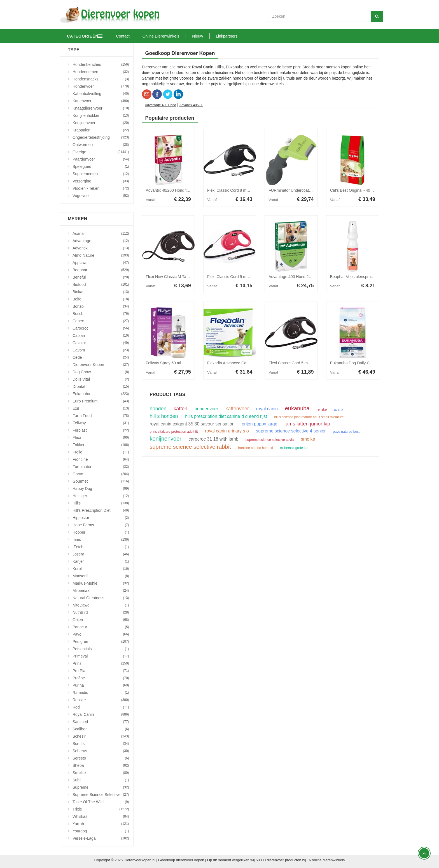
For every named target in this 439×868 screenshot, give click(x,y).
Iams (101, 540)
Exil (101, 408)
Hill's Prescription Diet (101, 510)
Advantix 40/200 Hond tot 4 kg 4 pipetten (181, 190)
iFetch (101, 547)
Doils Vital (101, 379)
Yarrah (101, 824)
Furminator (101, 467)
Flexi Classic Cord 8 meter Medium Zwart (243, 190)
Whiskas (101, 816)
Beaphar (101, 270)
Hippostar (101, 518)
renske (322, 409)
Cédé (101, 357)
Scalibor (101, 729)
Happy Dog (101, 489)
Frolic (101, 452)
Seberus (101, 751)
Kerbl (101, 569)
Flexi (101, 438)
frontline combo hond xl (255, 448)
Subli (101, 780)
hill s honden (164, 416)
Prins (101, 663)
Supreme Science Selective (101, 795)
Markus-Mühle (101, 583)
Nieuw (221, 36)
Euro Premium (101, 401)
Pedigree (101, 642)
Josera (101, 554)
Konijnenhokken (101, 115)
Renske (101, 700)
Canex (101, 321)
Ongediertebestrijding (101, 137)
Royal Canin (101, 714)
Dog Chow (101, 372)
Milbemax (101, 591)
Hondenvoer (101, 86)
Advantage (101, 241)
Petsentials (101, 649)
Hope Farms (101, 525)
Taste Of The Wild (101, 802)
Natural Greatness (101, 598)
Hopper (101, 532)
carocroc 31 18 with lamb (214, 439)
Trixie (101, 809)
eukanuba (297, 408)
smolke (308, 439)
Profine (101, 678)
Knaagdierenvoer (101, 108)
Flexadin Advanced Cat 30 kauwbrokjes (241, 363)
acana (339, 409)
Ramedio (101, 693)
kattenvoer (237, 409)
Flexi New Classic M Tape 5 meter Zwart (181, 277)
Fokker (101, 445)
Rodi (101, 707)
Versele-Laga (101, 838)
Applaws (101, 263)
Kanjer (101, 561)
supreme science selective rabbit (190, 447)
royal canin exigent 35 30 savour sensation (192, 424)
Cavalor (101, 343)
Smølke (101, 773)
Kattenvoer (101, 101)
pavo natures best (346, 432)
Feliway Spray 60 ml (164, 363)
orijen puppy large (259, 424)
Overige (101, 152)
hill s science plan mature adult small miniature (309, 417)
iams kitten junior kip (307, 424)
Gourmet (101, 481)
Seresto (101, 758)
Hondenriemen (101, 72)
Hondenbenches (101, 64)
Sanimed (101, 722)
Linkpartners (250, 36)
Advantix (101, 248)
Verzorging (101, 181)
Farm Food (101, 416)
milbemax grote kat (294, 448)
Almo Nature (101, 255)
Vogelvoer (101, 196)
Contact (146, 36)
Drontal (101, 386)
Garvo (101, 474)
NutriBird (101, 612)
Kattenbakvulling (101, 94)
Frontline (101, 459)
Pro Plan (101, 671)
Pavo (101, 634)
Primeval (101, 656)
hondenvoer (206, 409)
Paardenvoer (101, 159)
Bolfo (101, 299)
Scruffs (101, 744)
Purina (101, 685)
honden (158, 409)
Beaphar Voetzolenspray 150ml (357, 277)
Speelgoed (101, 166)
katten (180, 409)
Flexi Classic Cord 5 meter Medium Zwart (304, 363)
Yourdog (101, 831)
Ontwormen (101, 145)
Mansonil (101, 576)
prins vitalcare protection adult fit (174, 432)
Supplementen (101, 174)
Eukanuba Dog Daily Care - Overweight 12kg (369, 363)
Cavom (101, 350)
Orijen (101, 620)
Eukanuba (101, 394)
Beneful (101, 277)
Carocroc (101, 328)
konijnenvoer (166, 439)
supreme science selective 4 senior (291, 431)
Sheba (101, 765)
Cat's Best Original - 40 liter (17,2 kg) (362, 190)
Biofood (101, 284)
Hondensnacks (101, 79)
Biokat (101, 292)
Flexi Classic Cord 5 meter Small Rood (241, 277)
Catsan (101, 335)
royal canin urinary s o (227, 431)
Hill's (101, 503)
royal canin (267, 409)
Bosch (101, 314)
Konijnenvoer (101, 123)
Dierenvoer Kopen (101, 365)
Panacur (101, 627)
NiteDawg (101, 605)
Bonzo (101, 306)
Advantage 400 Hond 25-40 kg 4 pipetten (304, 277)
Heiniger (101, 496)
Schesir (101, 736)
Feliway (101, 423)
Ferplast (101, 430)
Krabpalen (101, 130)
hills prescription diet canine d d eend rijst (226, 416)
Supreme (101, 787)
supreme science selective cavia (270, 440)
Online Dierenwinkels (185, 36)
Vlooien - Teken (101, 188)
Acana (101, 233)
